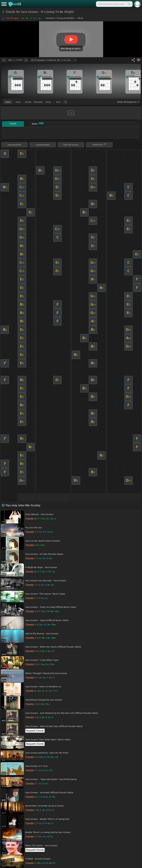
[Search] (129, 4)
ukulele (28, 102)
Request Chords (35, 731)
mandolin (38, 102)
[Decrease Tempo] (4, 60)
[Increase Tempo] (26, 60)
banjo (48, 102)
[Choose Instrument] (65, 102)
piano (18, 102)
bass (59, 102)
